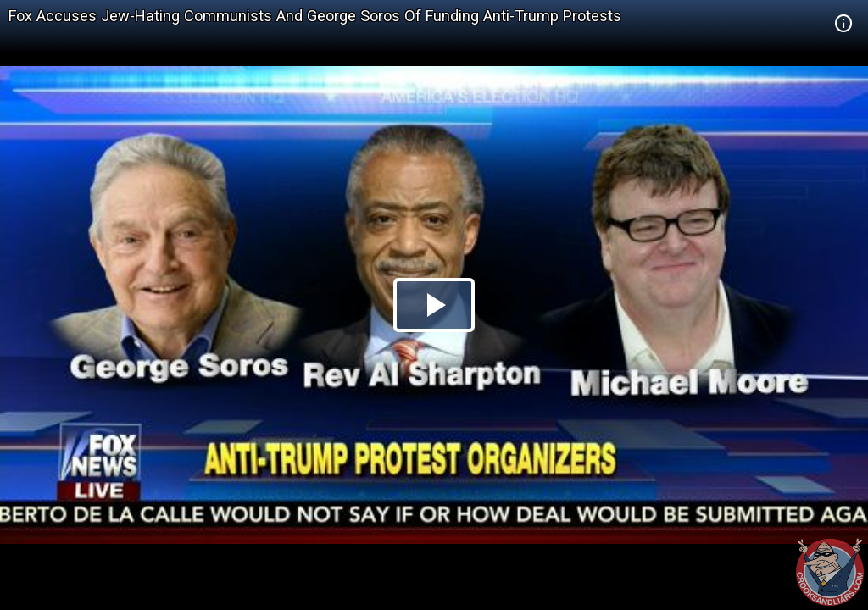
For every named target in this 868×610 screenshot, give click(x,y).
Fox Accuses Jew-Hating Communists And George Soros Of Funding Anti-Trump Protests (315, 16)
